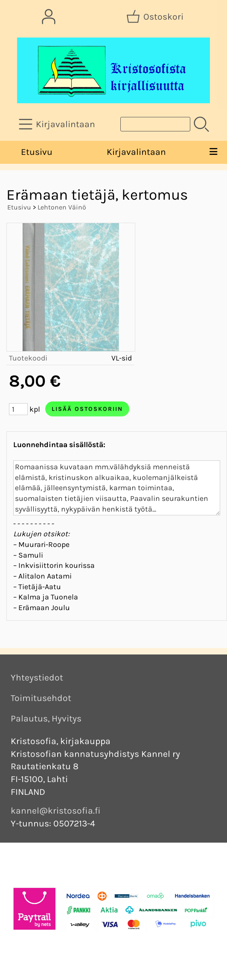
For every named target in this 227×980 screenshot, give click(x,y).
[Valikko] (213, 152)
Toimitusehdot (41, 698)
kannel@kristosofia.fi (56, 811)
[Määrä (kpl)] (18, 409)
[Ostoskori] (156, 17)
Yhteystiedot (37, 678)
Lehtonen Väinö (62, 207)
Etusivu (37, 152)
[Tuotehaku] (155, 124)
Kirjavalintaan (136, 152)
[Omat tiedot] (49, 17)
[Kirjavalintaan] (58, 124)
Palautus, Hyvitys (46, 718)
